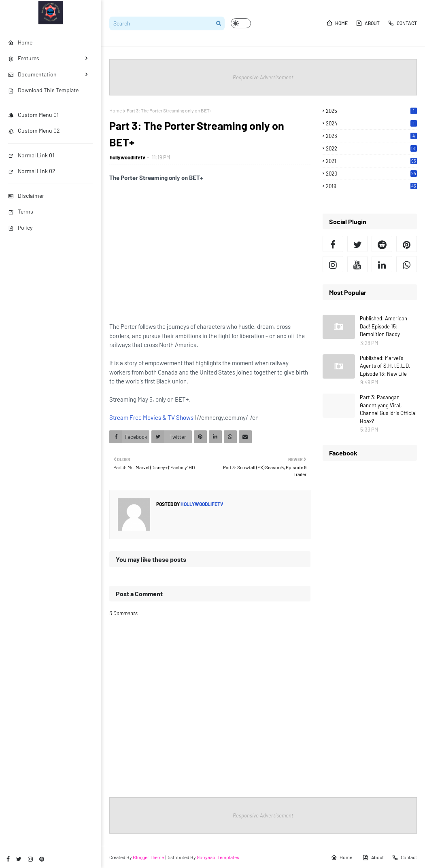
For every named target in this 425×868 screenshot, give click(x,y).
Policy (20, 228)
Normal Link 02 (32, 171)
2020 (371, 174)
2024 (371, 123)
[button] (241, 23)
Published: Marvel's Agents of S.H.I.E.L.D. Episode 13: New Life (385, 366)
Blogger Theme (148, 857)
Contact (402, 23)
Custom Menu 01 (33, 115)
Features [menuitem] (24, 58)
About (368, 23)
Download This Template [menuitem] (43, 90)
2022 (371, 148)
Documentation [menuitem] (32, 74)
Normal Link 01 (31, 155)
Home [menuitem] (20, 42)
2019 (371, 186)
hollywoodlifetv (127, 157)
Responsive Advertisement (263, 77)
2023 (371, 136)
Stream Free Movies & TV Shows (151, 417)
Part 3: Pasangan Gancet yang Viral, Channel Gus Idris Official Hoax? (388, 409)
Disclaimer (26, 196)
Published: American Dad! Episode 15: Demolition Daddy (384, 326)
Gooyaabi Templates (218, 857)
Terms (21, 211)
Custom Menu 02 (34, 130)
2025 (371, 111)
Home (337, 23)
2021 (371, 161)
